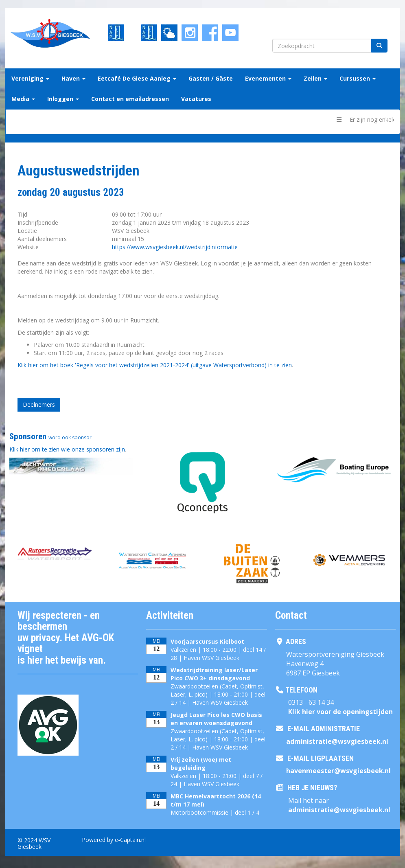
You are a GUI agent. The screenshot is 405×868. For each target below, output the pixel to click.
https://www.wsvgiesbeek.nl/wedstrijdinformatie (175, 247)
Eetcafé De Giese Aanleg (137, 78)
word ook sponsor (70, 437)
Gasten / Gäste (211, 78)
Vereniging (30, 78)
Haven (73, 78)
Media (23, 99)
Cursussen (358, 78)
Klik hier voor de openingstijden (340, 712)
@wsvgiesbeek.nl (337, 741)
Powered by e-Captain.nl (114, 840)
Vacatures (196, 99)
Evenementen (268, 78)
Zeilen (315, 78)
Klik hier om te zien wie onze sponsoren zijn (67, 449)
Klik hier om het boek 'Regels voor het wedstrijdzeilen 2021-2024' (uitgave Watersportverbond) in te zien (155, 365)
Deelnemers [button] (39, 404)
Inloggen (63, 99)
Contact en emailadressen (130, 99)
